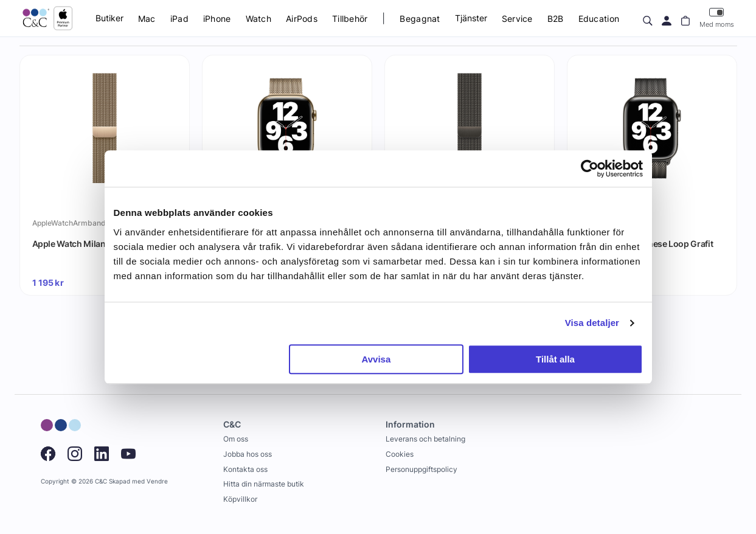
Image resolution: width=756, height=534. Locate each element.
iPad (179, 19)
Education (599, 19)
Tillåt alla (555, 359)
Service (517, 19)
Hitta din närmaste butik (264, 484)
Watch (258, 19)
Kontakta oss (245, 469)
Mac (147, 19)
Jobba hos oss (248, 454)
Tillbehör (350, 19)
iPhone (217, 19)
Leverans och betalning (425, 439)
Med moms (717, 18)
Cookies (400, 454)
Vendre (157, 481)
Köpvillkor (240, 499)
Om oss (236, 439)
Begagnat (420, 19)
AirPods (302, 19)
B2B (556, 19)
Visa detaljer (592, 323)
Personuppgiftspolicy (421, 469)
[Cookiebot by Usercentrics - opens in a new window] (590, 168)
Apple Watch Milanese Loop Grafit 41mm (647, 250)
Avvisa (376, 359)
